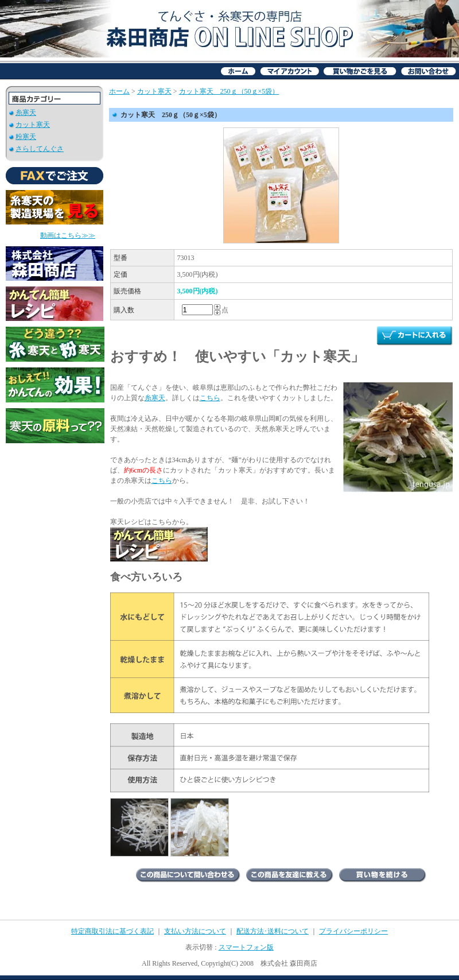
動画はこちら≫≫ (68, 235)
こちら (210, 398)
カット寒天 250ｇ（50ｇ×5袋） (229, 91)
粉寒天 (26, 137)
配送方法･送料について (273, 931)
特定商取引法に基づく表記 (112, 931)
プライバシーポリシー (353, 931)
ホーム (119, 91)
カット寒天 (33, 125)
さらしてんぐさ (40, 149)
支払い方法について (195, 931)
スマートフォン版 (246, 947)
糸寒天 (26, 113)
